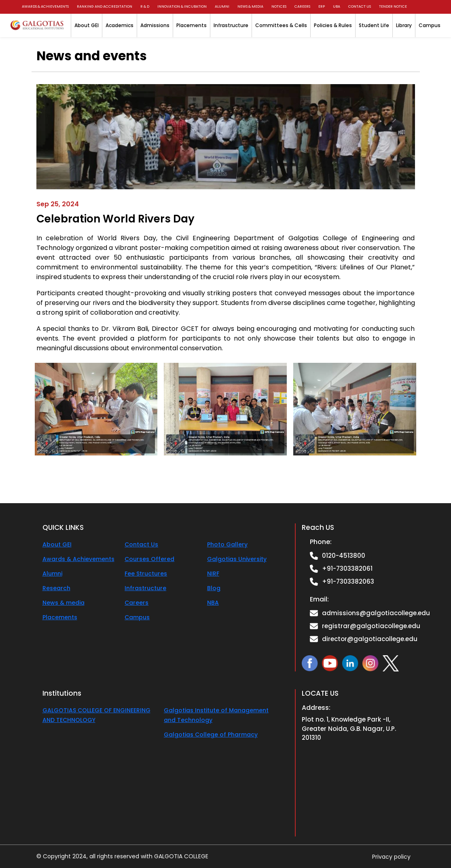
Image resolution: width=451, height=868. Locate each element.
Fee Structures (146, 574)
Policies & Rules (333, 25)
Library (404, 25)
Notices (279, 6)
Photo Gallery (227, 544)
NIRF (213, 574)
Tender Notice (393, 6)
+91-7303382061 (347, 568)
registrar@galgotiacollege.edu (371, 626)
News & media (64, 603)
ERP (322, 6)
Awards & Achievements (45, 6)
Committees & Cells (281, 25)
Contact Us (141, 544)
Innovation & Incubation (182, 6)
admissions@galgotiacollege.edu (376, 613)
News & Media (250, 6)
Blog (214, 588)
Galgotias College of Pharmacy (211, 735)
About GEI (87, 25)
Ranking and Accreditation (105, 6)
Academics (120, 25)
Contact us (360, 6)
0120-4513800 (344, 556)
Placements (192, 25)
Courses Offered (149, 559)
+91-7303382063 (348, 581)
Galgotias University (237, 559)
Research (56, 588)
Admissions (155, 25)
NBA (213, 603)
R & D (145, 6)
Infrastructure (231, 25)
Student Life (374, 25)
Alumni (222, 6)
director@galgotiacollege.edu (370, 639)
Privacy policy (391, 856)
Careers (302, 6)
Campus (430, 25)
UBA (337, 6)
